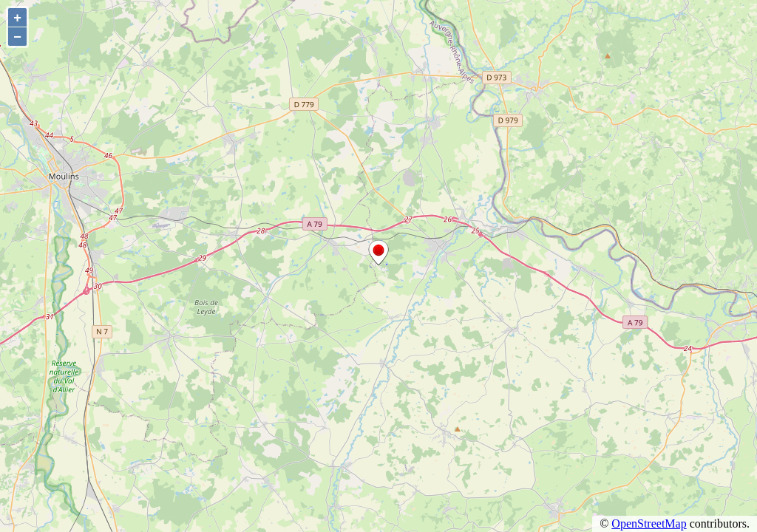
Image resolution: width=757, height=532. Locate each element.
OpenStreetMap (649, 524)
